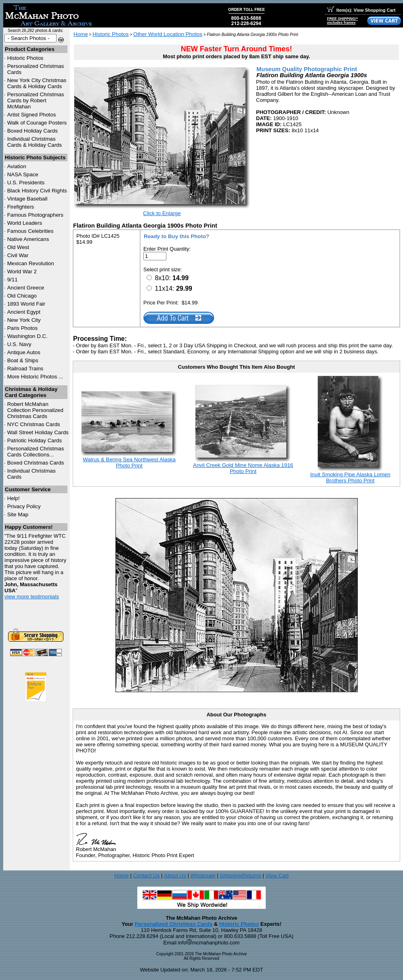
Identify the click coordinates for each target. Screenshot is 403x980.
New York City (24, 320)
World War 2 (22, 271)
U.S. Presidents (26, 183)
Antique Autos (24, 352)
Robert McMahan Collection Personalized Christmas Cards (35, 410)
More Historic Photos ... (35, 377)
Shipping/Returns (240, 875)
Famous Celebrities (30, 231)
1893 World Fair (26, 304)
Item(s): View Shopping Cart (361, 10)
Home (81, 34)
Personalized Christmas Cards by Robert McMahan (36, 100)
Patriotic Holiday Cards (35, 440)
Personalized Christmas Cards (173, 924)
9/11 (13, 280)
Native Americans (28, 239)
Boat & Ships (23, 360)
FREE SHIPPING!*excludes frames (342, 21)
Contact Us (146, 875)
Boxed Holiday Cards (33, 131)
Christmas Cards (34, 424)
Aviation (17, 166)
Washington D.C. (27, 336)
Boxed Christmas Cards (36, 463)
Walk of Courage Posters (37, 123)
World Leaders (25, 223)
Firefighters (21, 207)
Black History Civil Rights (37, 191)
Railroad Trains (25, 369)
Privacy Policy (24, 506)
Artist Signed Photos (32, 115)
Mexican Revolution (31, 263)
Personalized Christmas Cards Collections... (36, 452)
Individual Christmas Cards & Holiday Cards (35, 142)
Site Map (18, 514)
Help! (14, 498)
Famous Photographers (35, 215)
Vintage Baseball (27, 199)
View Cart (277, 875)
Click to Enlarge (162, 213)
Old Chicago (22, 296)
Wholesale (203, 875)
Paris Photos (23, 328)
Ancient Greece (26, 288)
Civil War (18, 255)
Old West (18, 247)
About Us (175, 875)
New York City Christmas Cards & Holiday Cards (37, 83)
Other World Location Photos (168, 34)
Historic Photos (25, 58)
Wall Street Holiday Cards (38, 432)
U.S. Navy (19, 344)
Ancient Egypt (24, 312)
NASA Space (23, 174)
